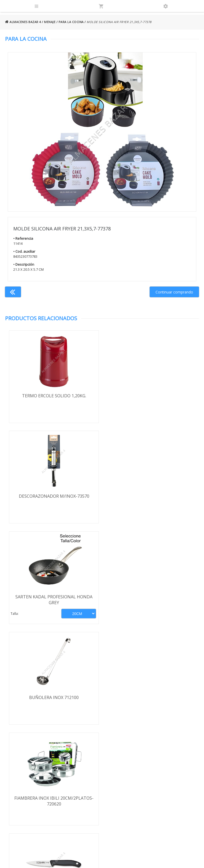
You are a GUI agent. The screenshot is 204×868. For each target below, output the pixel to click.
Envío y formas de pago (36, 772)
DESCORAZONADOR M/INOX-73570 (150, 396)
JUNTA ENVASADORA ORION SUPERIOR (150, 698)
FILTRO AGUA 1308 (54, 698)
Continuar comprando (174, 292)
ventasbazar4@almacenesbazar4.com (169, 796)
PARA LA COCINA (71, 22)
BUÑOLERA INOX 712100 (150, 496)
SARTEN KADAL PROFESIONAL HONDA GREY (54, 499)
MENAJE (50, 22)
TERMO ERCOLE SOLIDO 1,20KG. (54, 396)
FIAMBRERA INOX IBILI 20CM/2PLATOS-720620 (54, 600)
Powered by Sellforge (163, 859)
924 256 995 (155, 781)
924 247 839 (155, 788)
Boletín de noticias (102, 809)
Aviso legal (24, 788)
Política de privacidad (33, 780)
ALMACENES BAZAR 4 (23, 22)
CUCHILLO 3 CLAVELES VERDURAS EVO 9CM (150, 600)
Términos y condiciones (36, 765)
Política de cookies (31, 795)
